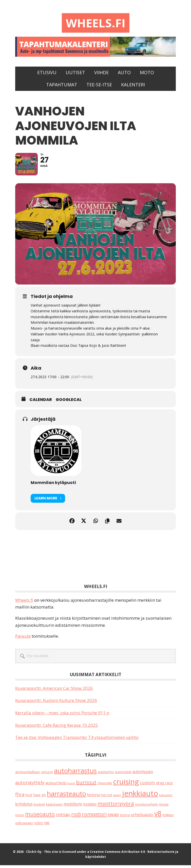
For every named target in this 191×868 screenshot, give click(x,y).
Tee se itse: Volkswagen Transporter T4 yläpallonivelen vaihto (77, 740)
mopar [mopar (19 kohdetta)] (164, 807)
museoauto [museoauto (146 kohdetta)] (40, 817)
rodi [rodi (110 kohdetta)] (76, 817)
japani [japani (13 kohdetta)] (117, 798)
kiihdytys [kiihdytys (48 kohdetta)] (24, 807)
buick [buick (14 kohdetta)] (71, 786)
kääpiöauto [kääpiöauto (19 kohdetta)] (54, 807)
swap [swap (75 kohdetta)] (113, 817)
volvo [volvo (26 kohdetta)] (39, 825)
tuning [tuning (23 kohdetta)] (125, 818)
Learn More (48, 501)
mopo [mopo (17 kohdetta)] (20, 818)
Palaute (23, 639)
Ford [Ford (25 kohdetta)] (29, 797)
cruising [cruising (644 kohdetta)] (126, 784)
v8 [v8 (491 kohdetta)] (158, 816)
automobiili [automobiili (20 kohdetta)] (123, 774)
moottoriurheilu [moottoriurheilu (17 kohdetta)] (146, 807)
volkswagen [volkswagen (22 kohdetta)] (24, 825)
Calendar (41, 402)
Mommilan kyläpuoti (53, 485)
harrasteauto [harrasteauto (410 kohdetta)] (66, 796)
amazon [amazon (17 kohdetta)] (47, 774)
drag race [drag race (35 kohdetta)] (164, 785)
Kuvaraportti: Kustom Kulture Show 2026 (56, 703)
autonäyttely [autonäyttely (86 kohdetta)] (30, 785)
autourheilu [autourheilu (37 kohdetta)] (56, 785)
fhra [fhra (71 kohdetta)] (20, 797)
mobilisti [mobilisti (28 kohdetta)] (90, 807)
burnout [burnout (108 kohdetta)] (86, 785)
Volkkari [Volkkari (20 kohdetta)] (168, 818)
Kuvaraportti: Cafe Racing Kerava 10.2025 (57, 728)
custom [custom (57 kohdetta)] (147, 785)
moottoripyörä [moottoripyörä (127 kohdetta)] (116, 806)
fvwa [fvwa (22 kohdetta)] (37, 797)
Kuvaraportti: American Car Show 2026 (54, 691)
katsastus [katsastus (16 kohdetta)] (166, 798)
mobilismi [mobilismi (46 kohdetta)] (73, 807)
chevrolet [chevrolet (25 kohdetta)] (105, 786)
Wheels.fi (95, 23)
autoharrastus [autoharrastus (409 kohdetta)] (75, 773)
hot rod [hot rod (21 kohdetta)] (106, 797)
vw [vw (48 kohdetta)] (47, 825)
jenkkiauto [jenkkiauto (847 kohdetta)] (140, 796)
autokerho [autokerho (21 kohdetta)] (106, 774)
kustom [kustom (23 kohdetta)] (39, 807)
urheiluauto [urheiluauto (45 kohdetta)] (142, 817)
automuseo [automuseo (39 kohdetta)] (143, 774)
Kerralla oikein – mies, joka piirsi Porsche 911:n (62, 715)
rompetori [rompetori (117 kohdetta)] (94, 817)
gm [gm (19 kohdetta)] (44, 798)
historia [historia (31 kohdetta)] (93, 797)
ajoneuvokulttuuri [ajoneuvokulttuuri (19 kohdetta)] (28, 774)
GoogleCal (69, 402)
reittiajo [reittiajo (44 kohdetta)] (63, 817)
